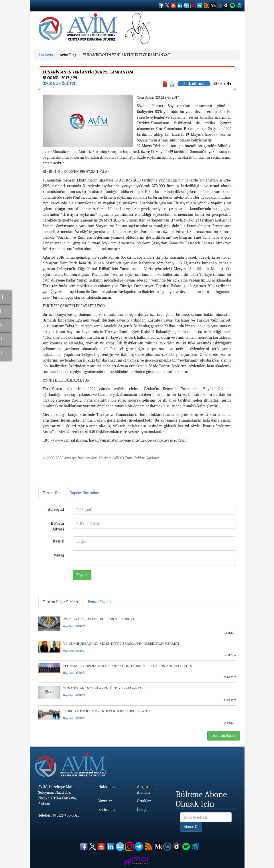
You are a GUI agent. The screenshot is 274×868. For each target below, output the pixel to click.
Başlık (58, 541)
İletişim (143, 810)
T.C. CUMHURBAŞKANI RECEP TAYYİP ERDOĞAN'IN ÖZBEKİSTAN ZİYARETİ (121, 643)
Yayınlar (105, 801)
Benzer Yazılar (99, 602)
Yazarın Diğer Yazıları (61, 602)
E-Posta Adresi (57, 526)
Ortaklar (144, 801)
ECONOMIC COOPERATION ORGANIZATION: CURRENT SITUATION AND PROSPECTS (128, 666)
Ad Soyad (56, 509)
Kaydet (82, 575)
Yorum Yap (52, 493)
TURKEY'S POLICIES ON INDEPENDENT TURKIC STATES (107, 711)
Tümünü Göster (224, 736)
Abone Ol (191, 827)
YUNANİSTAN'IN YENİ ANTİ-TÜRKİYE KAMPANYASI (127, 55)
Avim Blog (68, 55)
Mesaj (59, 555)
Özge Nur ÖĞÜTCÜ (60, 84)
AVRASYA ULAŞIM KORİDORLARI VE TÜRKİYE (99, 619)
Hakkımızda (109, 787)
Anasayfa (46, 55)
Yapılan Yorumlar (84, 493)
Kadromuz (107, 810)
